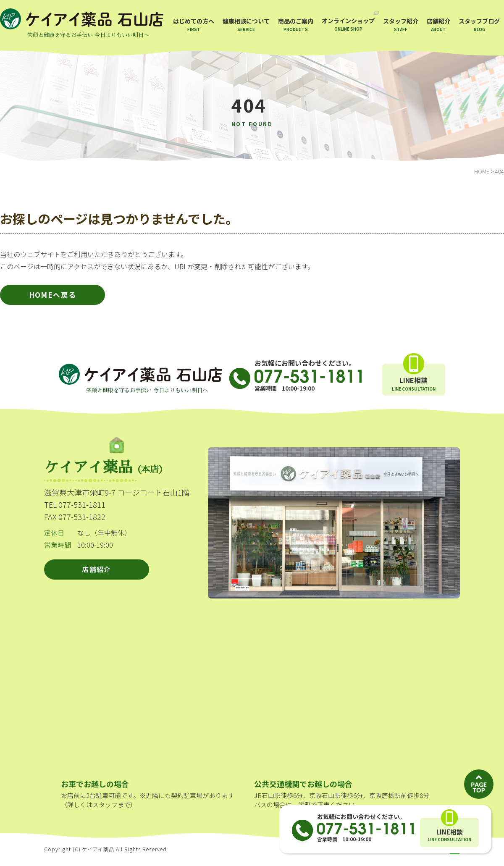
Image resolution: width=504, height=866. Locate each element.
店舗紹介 (438, 25)
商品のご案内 (296, 25)
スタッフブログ (479, 25)
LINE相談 (449, 835)
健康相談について (246, 25)
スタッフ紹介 (401, 25)
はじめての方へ (194, 25)
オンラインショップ (348, 24)
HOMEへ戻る (53, 297)
